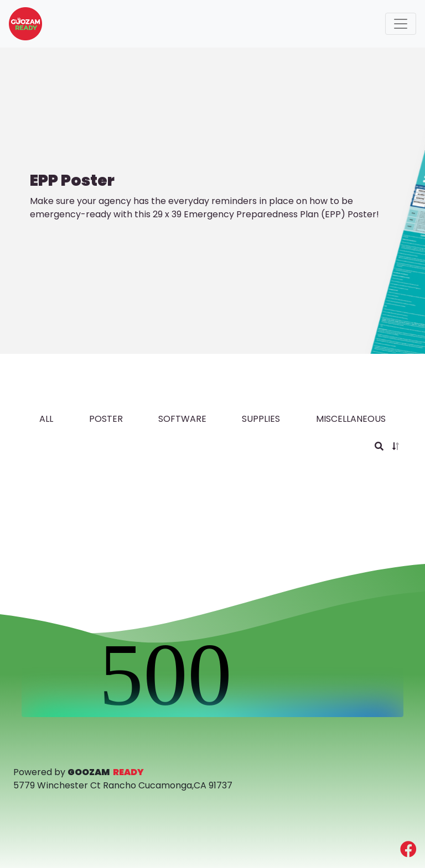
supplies (261, 419)
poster (106, 419)
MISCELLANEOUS (351, 419)
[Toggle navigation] (401, 24)
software (182, 419)
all (46, 419)
